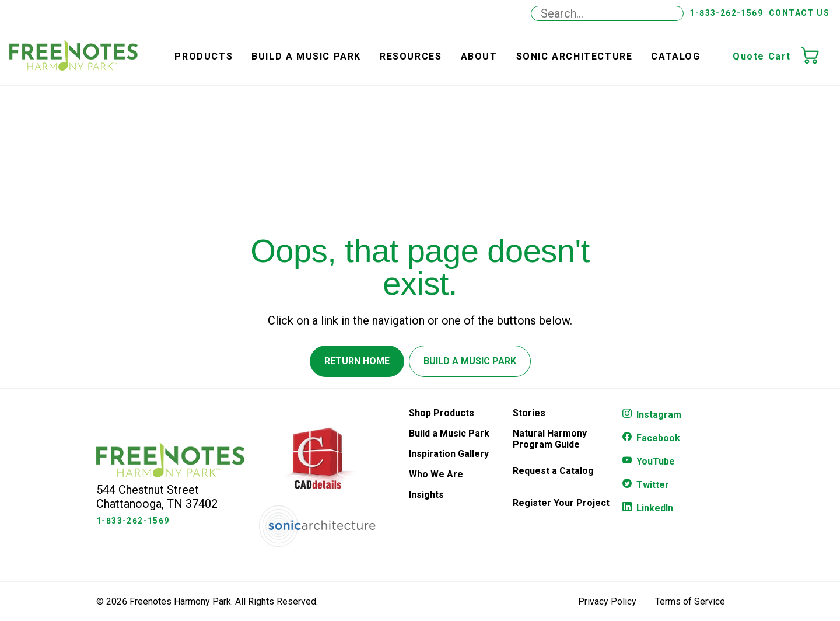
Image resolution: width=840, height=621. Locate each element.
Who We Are (436, 474)
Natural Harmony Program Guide (550, 439)
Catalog (675, 56)
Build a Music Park (306, 56)
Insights (426, 495)
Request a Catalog (553, 471)
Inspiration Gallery (449, 454)
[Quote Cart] (815, 57)
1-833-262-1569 (726, 13)
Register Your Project (561, 503)
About (479, 56)
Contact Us (799, 13)
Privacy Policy (607, 601)
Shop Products (442, 413)
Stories (529, 413)
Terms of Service (690, 601)
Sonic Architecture (575, 56)
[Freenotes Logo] (170, 474)
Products (204, 56)
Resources (411, 56)
